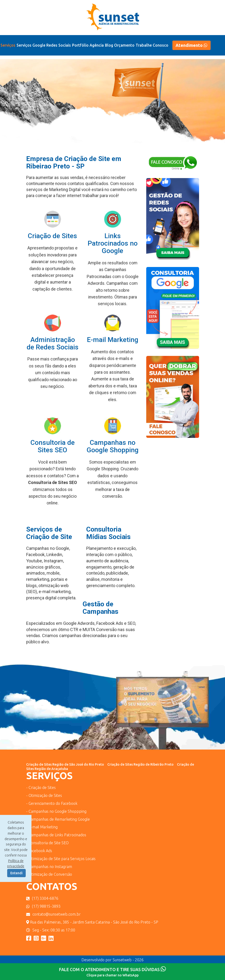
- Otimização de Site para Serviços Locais (61, 859)
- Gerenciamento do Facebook (52, 803)
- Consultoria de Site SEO (47, 843)
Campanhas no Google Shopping (113, 446)
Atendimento (192, 45)
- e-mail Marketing (42, 827)
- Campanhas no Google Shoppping (56, 811)
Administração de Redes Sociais (53, 343)
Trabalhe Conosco (152, 45)
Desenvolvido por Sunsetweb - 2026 (112, 960)
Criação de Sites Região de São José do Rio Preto (65, 764)
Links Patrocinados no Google (113, 243)
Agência (97, 45)
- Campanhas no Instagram (49, 867)
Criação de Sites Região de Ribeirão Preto (140, 764)
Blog (109, 45)
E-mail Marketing (113, 340)
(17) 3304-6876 (42, 898)
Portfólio (80, 45)
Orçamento (124, 45)
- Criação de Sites (41, 788)
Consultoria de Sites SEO (53, 446)
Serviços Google (31, 45)
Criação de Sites (52, 236)
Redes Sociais (59, 45)
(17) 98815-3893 (43, 906)
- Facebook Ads (39, 851)
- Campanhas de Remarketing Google (58, 819)
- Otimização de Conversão (49, 874)
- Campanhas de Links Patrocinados (56, 835)
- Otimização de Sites (44, 795)
